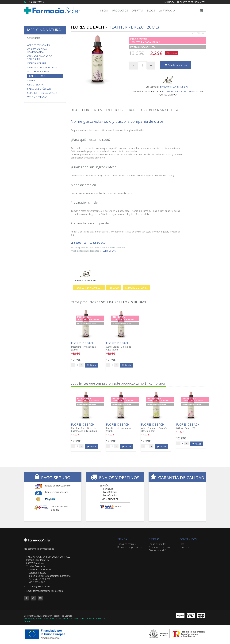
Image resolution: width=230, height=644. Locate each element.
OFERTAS (154, 539)
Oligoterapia (35, 85)
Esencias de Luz (37, 63)
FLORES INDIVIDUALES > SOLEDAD (181, 91)
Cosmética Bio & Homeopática (37, 51)
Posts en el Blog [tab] (108, 110)
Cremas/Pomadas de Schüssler (40, 58)
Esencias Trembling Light (43, 67)
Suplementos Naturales (42, 93)
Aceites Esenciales (38, 45)
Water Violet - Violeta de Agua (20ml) (121, 346)
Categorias (45, 38)
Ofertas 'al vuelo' (157, 550)
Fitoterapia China (38, 72)
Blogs (151, 11)
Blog (182, 544)
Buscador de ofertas (159, 547)
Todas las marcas (126, 544)
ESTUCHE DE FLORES (136, 288)
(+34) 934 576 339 (36, 2)
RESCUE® (114, 288)
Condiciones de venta (84, 619)
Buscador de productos (191, 2)
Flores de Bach (37, 76)
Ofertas (137, 11)
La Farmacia (167, 11)
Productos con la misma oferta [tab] (153, 110)
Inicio (104, 11)
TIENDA (122, 539)
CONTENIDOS (188, 539)
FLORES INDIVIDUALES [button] (89, 288)
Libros (31, 81)
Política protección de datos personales (54, 619)
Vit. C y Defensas (37, 97)
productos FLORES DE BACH (175, 87)
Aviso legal (29, 619)
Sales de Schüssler (39, 89)
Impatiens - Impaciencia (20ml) (86, 346)
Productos (120, 11)
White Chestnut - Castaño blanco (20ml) (156, 428)
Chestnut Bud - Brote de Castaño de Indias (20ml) (86, 428)
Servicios (184, 547)
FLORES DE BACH (109, 251)
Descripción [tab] (80, 110)
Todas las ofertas (157, 544)
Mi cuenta (170, 2)
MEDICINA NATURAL (45, 30)
